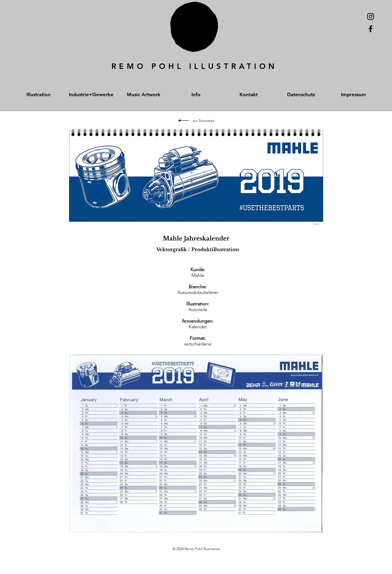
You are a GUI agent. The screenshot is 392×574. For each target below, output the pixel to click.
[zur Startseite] (204, 121)
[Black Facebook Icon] (371, 29)
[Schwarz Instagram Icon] (371, 17)
